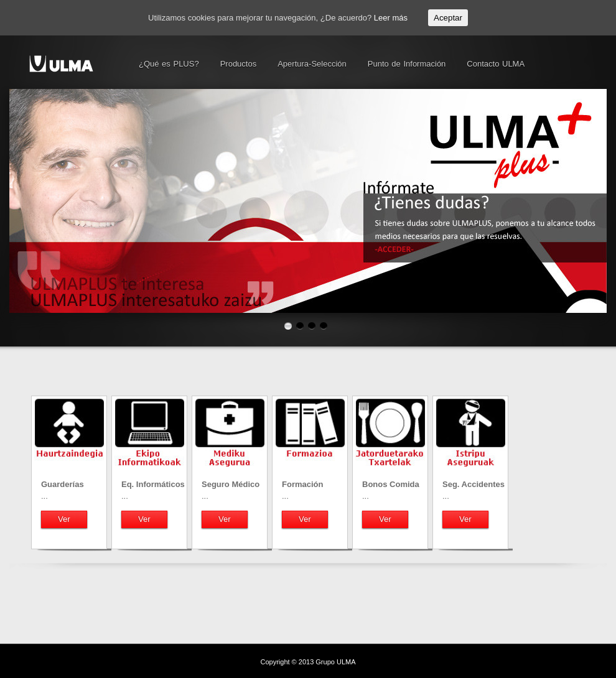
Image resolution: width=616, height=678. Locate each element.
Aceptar (448, 18)
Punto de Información (407, 64)
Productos (239, 64)
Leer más (391, 18)
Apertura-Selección (312, 64)
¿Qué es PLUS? (169, 64)
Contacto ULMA (496, 64)
